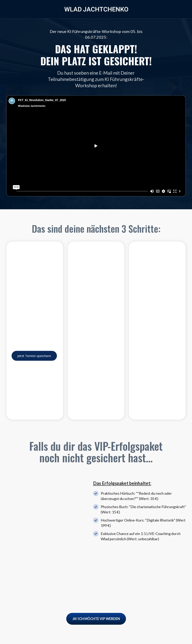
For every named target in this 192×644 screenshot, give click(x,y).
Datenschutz (176, 635)
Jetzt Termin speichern (34, 399)
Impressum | (156, 635)
